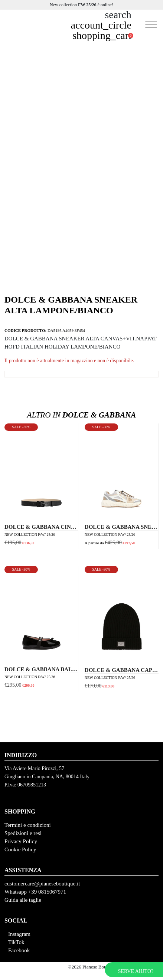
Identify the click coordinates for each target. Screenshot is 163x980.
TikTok (16, 942)
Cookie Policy (20, 849)
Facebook (19, 950)
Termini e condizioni (28, 825)
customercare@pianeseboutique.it (42, 884)
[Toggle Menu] (151, 25)
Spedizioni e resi (23, 833)
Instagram (19, 934)
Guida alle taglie (23, 900)
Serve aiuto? (136, 971)
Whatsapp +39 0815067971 (35, 892)
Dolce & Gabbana (82, 415)
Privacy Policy (21, 841)
